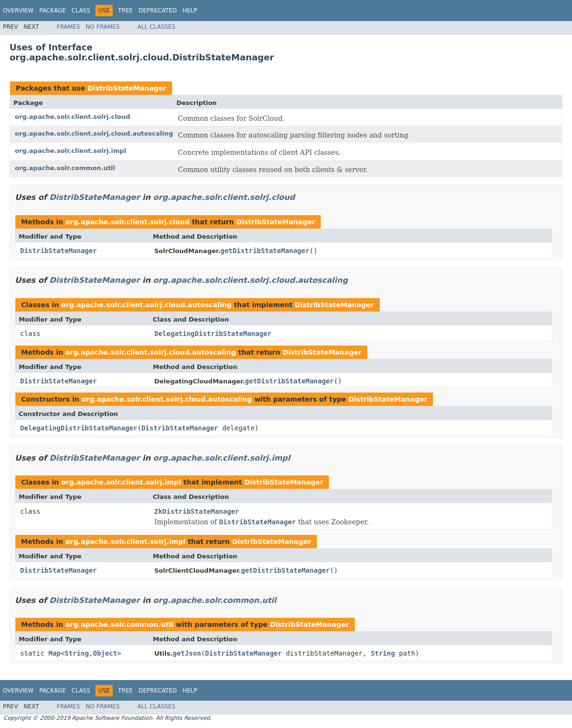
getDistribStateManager (265, 251)
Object (105, 653)
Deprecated (158, 11)
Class (81, 11)
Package (53, 11)
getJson (187, 653)
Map (54, 653)
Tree (125, 11)
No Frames (103, 27)
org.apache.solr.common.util (65, 168)
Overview (18, 11)
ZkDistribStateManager (197, 511)
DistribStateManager (127, 88)
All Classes (157, 27)
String (77, 653)
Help (190, 11)
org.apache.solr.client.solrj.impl (70, 151)
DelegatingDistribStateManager (213, 334)
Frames (68, 27)
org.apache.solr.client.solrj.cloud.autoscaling (94, 133)
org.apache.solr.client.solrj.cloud (72, 117)
